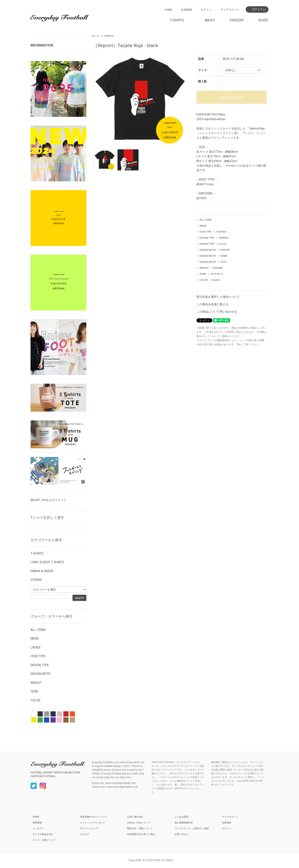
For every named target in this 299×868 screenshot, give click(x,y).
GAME (224, 256)
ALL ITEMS (206, 220)
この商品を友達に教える (212, 304)
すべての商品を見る (43, 834)
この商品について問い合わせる (217, 312)
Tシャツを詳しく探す (47, 518)
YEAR (203, 274)
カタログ (85, 834)
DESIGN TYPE (207, 238)
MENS (203, 226)
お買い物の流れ (135, 817)
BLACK (216, 280)
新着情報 (37, 823)
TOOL (224, 262)
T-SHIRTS (108, 36)
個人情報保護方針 (184, 823)
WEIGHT (204, 268)
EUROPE (225, 250)
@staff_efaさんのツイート (48, 500)
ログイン (206, 10)
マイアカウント (230, 10)
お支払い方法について (139, 823)
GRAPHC (224, 238)
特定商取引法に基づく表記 (141, 834)
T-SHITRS (221, 232)
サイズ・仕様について (44, 840)
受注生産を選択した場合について (218, 297)
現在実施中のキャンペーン (94, 817)
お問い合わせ (181, 834)
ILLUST (223, 244)
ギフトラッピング (89, 828)
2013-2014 (216, 274)
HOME (168, 10)
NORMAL (218, 268)
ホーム (96, 36)
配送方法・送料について (140, 828)
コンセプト (38, 828)
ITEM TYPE (206, 232)
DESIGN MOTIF (208, 250)
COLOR (204, 280)
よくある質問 (181, 817)
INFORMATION (42, 45)
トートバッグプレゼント (93, 823)
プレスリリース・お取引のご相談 (192, 828)
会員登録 (186, 10)
